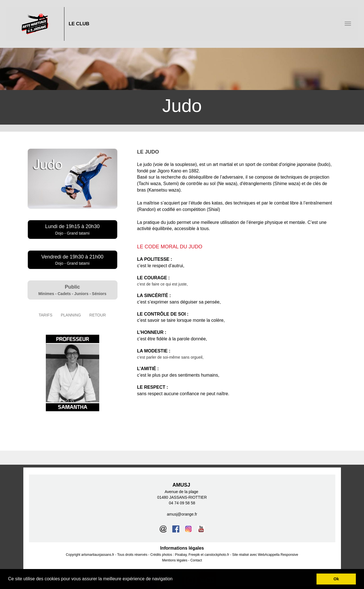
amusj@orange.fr (182, 514)
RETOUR (98, 315)
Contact (196, 560)
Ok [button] (336, 579)
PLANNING (71, 315)
